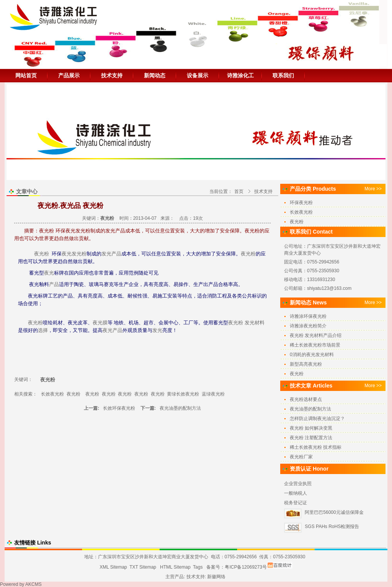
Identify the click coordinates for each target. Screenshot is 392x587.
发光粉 (79, 254)
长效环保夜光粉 (120, 408)
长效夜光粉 (52, 394)
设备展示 (198, 75)
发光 (106, 254)
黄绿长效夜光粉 (183, 394)
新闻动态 (155, 75)
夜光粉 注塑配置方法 (311, 438)
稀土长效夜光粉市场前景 (315, 345)
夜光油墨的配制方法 (180, 408)
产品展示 (69, 75)
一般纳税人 (296, 493)
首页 (239, 191)
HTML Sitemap (175, 567)
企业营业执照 (298, 484)
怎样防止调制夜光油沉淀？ (317, 419)
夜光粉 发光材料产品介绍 (316, 335)
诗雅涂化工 (240, 75)
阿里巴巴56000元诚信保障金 (334, 512)
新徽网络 (216, 577)
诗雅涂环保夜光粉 (308, 316)
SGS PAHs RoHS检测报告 (332, 527)
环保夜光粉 (301, 203)
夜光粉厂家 (301, 457)
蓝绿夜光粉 (213, 394)
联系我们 (283, 75)
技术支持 (112, 75)
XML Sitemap (113, 567)
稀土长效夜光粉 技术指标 (316, 447)
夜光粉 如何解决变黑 (311, 428)
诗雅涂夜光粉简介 (308, 326)
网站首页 (26, 75)
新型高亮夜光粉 (306, 364)
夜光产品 (113, 330)
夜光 (67, 254)
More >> (373, 189)
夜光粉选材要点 (306, 399)
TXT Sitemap (143, 567)
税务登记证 (296, 503)
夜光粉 (42, 254)
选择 (43, 330)
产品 (116, 254)
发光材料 (255, 323)
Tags (198, 567)
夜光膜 (100, 323)
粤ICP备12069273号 (246, 567)
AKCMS (33, 584)
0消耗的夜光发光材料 (312, 355)
